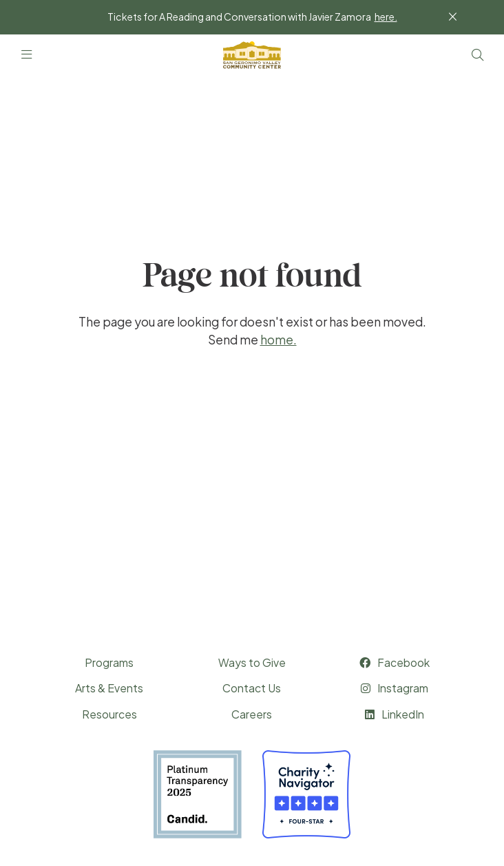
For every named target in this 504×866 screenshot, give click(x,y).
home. (279, 340)
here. (386, 17)
